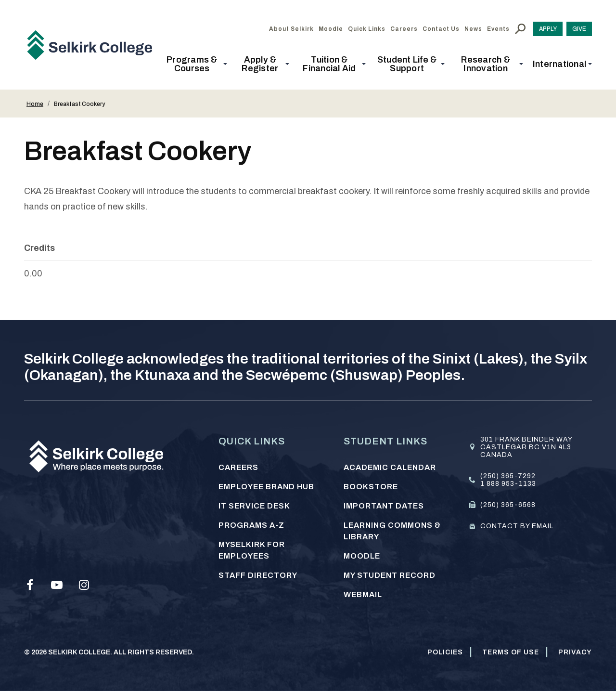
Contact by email (517, 526)
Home (35, 104)
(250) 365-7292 (508, 476)
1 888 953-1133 (508, 484)
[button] (195, 64)
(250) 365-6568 (508, 505)
